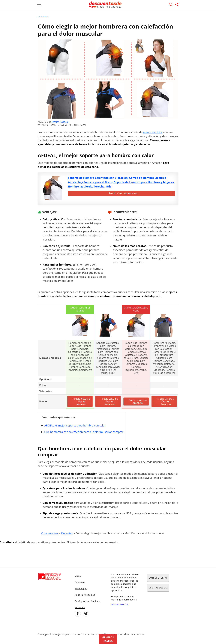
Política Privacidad (85, 595)
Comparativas (50, 533)
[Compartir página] (177, 5)
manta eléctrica (153, 132)
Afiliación (80, 607)
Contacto (80, 582)
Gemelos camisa (108, 639)
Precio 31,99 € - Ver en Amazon (166, 401)
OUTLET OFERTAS (158, 578)
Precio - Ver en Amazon (123, 193)
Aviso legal (81, 589)
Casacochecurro (119, 604)
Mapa (78, 576)
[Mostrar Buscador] (171, 5)
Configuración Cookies (87, 601)
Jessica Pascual (60, 122)
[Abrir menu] (39, 5)
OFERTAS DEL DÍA (158, 588)
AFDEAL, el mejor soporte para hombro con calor (75, 425)
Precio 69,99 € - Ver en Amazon (81, 401)
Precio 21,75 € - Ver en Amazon (109, 401)
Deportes (43, 16)
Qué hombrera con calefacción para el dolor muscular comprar (84, 432)
